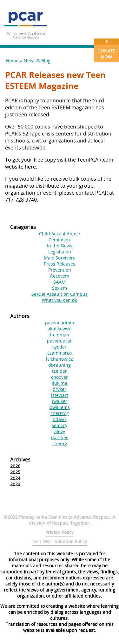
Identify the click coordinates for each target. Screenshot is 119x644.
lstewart (60, 395)
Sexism (60, 288)
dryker (60, 389)
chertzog (60, 413)
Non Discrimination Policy (60, 541)
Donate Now (106, 49)
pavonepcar (60, 341)
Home (12, 61)
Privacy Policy (60, 532)
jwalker (60, 401)
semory (60, 425)
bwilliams (60, 407)
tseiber (60, 371)
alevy (60, 431)
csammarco (60, 353)
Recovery (60, 276)
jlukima (60, 383)
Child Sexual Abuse (60, 234)
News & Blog (37, 61)
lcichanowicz (60, 359)
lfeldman (60, 335)
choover (60, 377)
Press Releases (60, 264)
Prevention (60, 270)
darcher (60, 437)
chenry (60, 443)
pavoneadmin (60, 323)
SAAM (60, 282)
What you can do (60, 300)
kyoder (60, 347)
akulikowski (60, 329)
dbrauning (60, 365)
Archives (20, 460)
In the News (60, 246)
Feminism (60, 240)
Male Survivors (60, 258)
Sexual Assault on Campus (60, 294)
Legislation (60, 252)
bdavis (60, 419)
